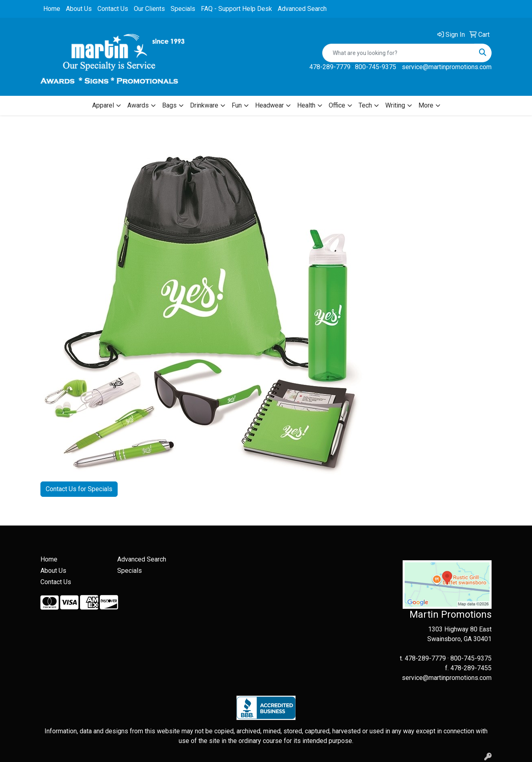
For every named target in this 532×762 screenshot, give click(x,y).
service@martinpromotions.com (447, 67)
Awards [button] (138, 105)
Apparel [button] (103, 105)
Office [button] (337, 105)
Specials (183, 9)
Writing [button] (395, 105)
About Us (79, 9)
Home (52, 9)
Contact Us (113, 9)
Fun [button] (237, 105)
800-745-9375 (376, 67)
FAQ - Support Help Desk (236, 9)
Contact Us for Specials (79, 489)
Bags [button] (169, 105)
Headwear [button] (269, 105)
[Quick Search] (398, 53)
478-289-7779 (330, 67)
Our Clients (149, 9)
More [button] (426, 105)
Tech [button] (365, 105)
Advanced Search (302, 9)
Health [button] (306, 105)
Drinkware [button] (204, 105)
